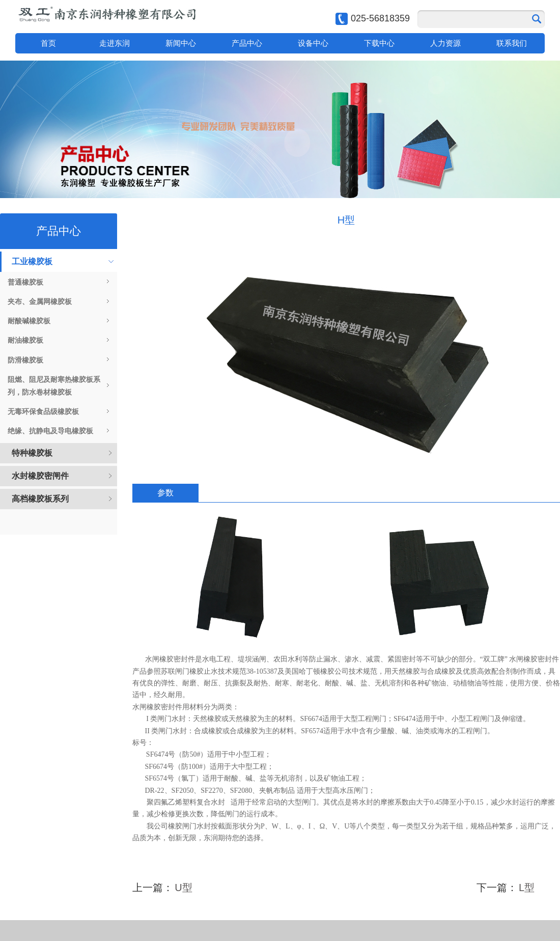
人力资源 (445, 43)
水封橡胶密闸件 (40, 476)
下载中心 (379, 43)
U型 (183, 888)
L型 (527, 888)
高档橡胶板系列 (40, 499)
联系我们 (512, 43)
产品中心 (247, 43)
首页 (48, 43)
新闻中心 (181, 43)
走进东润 (115, 43)
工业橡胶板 (32, 261)
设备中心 (313, 43)
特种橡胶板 (32, 453)
